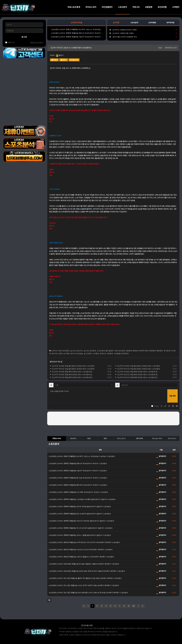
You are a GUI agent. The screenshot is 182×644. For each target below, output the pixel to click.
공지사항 (116, 23)
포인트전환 (162, 7)
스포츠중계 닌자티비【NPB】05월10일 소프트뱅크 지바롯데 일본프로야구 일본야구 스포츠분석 (82, 499)
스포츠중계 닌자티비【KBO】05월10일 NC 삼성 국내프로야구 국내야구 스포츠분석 (78, 478)
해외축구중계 (144, 351)
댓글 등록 (173, 396)
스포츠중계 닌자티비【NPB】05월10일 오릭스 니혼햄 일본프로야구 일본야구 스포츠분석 (80, 535)
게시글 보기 (74, 60)
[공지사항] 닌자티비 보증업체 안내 (143, 37)
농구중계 (67, 354)
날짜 (174, 450)
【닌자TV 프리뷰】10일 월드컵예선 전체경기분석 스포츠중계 (72, 366)
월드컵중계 (109, 351)
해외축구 (73, 438)
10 (134, 606)
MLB (89, 438)
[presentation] (113, 418)
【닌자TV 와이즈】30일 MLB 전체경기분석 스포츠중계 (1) (136, 377)
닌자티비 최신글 (77, 23)
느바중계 (96, 354)
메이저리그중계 (57, 354)
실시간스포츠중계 (90, 351)
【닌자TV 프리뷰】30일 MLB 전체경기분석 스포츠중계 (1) (71, 375)
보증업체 (149, 7)
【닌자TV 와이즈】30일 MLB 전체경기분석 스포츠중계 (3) (136, 375)
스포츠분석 (122, 7)
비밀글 (155, 406)
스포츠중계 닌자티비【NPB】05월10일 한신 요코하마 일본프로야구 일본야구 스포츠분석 (80, 514)
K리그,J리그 (121, 438)
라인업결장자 (107, 7)
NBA (105, 438)
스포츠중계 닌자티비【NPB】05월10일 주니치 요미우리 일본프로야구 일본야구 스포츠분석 (81, 528)
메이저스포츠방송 (77, 354)
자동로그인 (10, 42)
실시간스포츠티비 (76, 351)
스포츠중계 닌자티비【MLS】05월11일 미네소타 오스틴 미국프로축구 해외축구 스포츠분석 (81, 550)
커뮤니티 (136, 7)
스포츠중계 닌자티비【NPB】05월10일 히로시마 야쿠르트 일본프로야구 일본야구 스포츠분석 (81, 521)
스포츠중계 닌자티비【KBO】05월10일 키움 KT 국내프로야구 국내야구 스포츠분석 (77, 37)
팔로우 (64, 60)
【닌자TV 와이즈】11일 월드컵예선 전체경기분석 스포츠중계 (72, 369)
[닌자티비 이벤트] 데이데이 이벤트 (143, 30)
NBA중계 (160, 351)
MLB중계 (153, 351)
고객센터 (176, 7)
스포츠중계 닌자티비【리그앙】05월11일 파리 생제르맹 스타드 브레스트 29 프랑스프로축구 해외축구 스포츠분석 (88, 593)
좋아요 (54, 60)
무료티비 (103, 354)
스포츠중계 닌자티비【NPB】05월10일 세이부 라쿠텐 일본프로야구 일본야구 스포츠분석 (80, 507)
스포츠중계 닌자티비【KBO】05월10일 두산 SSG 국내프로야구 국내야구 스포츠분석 (78, 492)
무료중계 (110, 354)
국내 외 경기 (172, 438)
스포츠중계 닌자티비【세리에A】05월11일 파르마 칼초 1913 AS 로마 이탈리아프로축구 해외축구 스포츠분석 (87, 571)
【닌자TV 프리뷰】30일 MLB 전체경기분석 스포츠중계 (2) (71, 372)
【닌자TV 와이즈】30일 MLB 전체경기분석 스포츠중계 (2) (71, 377)
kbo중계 (135, 351)
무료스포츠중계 (74, 7)
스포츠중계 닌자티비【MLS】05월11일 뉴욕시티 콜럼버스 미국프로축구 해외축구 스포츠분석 (81, 557)
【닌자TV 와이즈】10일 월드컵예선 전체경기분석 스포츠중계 (137, 369)
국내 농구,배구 (157, 438)
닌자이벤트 (152, 23)
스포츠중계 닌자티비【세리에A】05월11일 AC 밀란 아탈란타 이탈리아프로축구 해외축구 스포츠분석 (84, 564)
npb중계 (129, 351)
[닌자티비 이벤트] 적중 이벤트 (143, 33)
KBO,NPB (139, 438)
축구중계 (167, 351)
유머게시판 (170, 23)
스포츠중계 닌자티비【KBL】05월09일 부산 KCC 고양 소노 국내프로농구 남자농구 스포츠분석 (77, 29)
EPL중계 (126, 354)
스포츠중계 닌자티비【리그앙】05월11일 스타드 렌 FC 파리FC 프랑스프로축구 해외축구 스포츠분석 (84, 585)
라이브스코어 (91, 7)
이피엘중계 (118, 354)
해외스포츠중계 (64, 351)
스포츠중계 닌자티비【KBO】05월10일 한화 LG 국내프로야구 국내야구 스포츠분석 (77, 33)
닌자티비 (54, 351)
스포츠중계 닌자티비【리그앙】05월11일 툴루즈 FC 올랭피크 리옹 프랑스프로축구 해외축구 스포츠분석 (85, 578)
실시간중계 (88, 354)
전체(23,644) (57, 438)
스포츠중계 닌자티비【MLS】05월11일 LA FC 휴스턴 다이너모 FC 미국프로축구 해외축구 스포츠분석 (84, 542)
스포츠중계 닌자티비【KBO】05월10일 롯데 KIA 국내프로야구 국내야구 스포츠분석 (78, 485)
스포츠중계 (101, 351)
